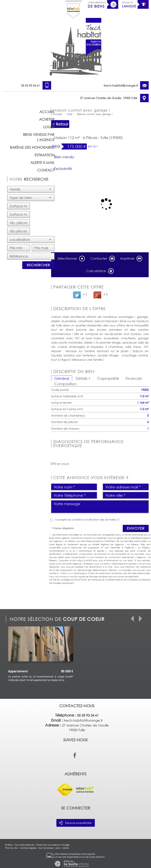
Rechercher (38, 265)
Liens (58, 848)
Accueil (47, 112)
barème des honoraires (32, 147)
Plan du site (11, 848)
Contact (46, 170)
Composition (65, 384)
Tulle (70, 114)
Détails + (83, 378)
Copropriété (108, 378)
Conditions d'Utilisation (139, 580)
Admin (66, 848)
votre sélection (97, 5)
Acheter (47, 119)
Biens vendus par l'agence (39, 137)
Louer (49, 127)
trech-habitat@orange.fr (121, 85)
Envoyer (136, 528)
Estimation (44, 155)
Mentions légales (28, 848)
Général (62, 378)
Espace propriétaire (75, 823)
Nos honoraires (46, 848)
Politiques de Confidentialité (106, 580)
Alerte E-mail (42, 163)
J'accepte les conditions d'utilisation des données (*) (87, 520)
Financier (134, 378)
